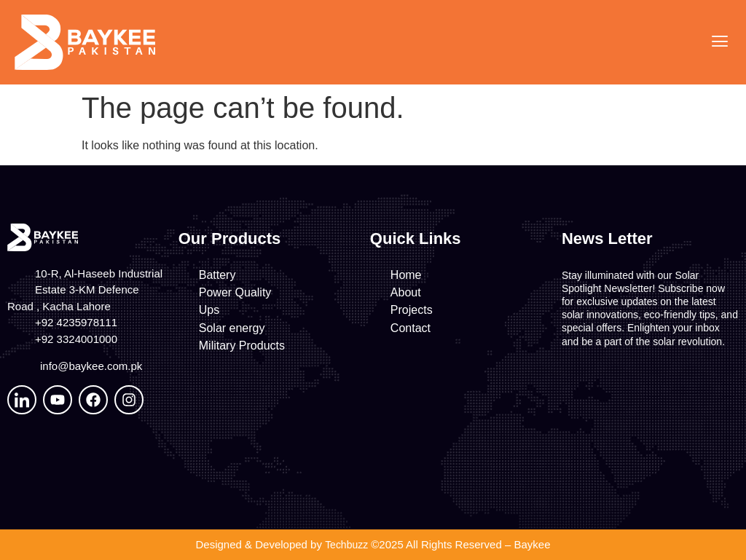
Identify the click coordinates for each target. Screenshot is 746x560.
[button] (719, 42)
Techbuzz (346, 544)
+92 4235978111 (76, 322)
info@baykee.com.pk (91, 366)
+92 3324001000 (76, 339)
